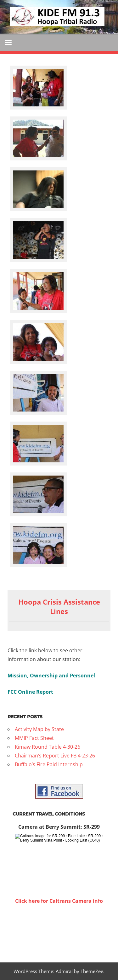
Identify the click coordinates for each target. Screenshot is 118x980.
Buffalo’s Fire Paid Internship (49, 764)
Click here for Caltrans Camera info (59, 901)
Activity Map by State (39, 729)
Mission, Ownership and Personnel (51, 676)
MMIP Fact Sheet (34, 738)
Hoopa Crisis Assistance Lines (59, 607)
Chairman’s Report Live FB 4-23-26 (55, 756)
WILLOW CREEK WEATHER (59, 929)
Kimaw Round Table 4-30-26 (48, 747)
